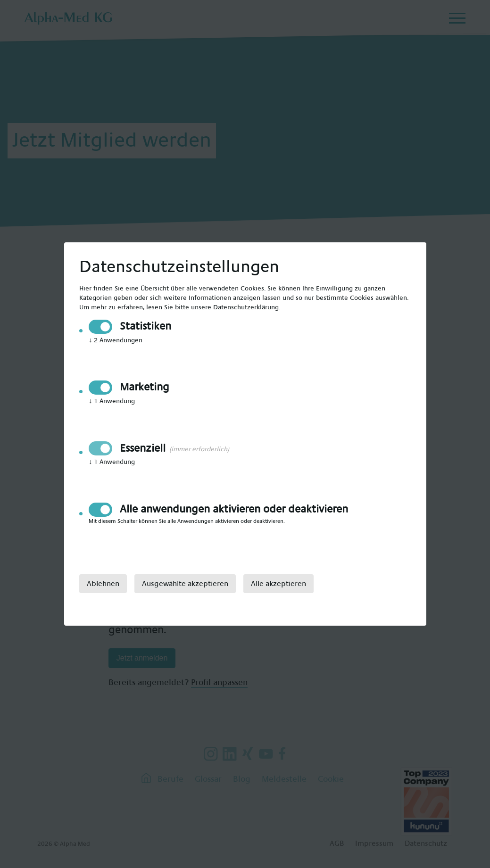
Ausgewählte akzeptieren (185, 584)
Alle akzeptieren (278, 584)
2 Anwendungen (116, 340)
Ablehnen (103, 584)
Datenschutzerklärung (246, 307)
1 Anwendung (112, 401)
